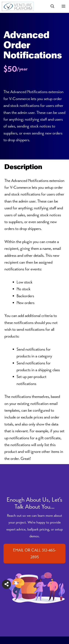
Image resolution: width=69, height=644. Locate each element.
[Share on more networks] (6, 584)
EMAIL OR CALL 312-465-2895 (35, 553)
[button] (52, 6)
